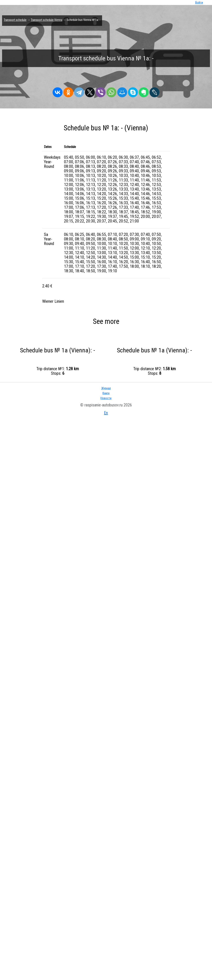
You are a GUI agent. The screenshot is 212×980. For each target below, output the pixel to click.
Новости (106, 398)
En (106, 413)
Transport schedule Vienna (47, 20)
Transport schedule (15, 20)
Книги (106, 393)
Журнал (106, 388)
